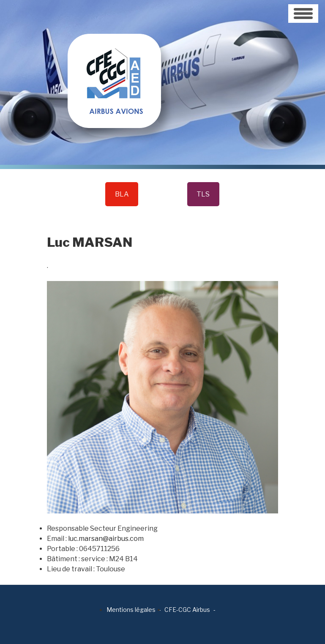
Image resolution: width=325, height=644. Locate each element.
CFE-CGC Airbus (187, 610)
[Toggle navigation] (303, 14)
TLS (203, 194)
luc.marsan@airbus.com (106, 539)
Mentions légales (131, 610)
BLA (122, 194)
